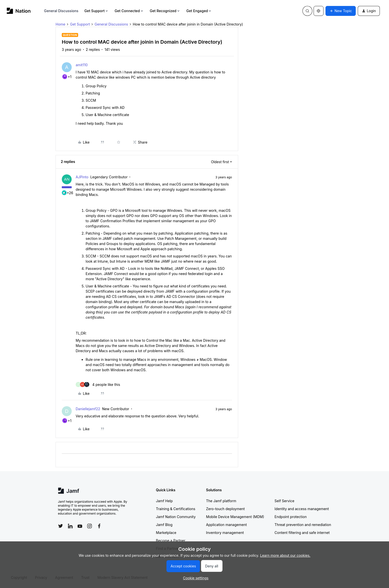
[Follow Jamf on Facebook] (99, 526)
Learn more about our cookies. (285, 555)
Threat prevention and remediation (303, 525)
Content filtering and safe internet (302, 533)
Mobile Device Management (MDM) (235, 517)
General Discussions (61, 11)
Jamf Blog (164, 525)
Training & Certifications (176, 509)
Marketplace (166, 533)
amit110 (82, 65)
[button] (341, 11)
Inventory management (225, 533)
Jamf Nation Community (176, 517)
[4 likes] (98, 385)
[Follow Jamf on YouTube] (80, 526)
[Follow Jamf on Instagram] (90, 526)
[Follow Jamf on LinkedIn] (70, 526)
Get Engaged (199, 11)
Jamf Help (164, 501)
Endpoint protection (291, 517)
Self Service (285, 501)
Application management (227, 525)
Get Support (97, 11)
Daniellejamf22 (88, 409)
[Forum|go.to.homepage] (19, 11)
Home (60, 24)
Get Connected (129, 11)
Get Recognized (165, 11)
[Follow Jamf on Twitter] (61, 526)
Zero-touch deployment (226, 509)
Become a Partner (171, 541)
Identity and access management (302, 509)
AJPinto (82, 177)
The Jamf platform (221, 501)
